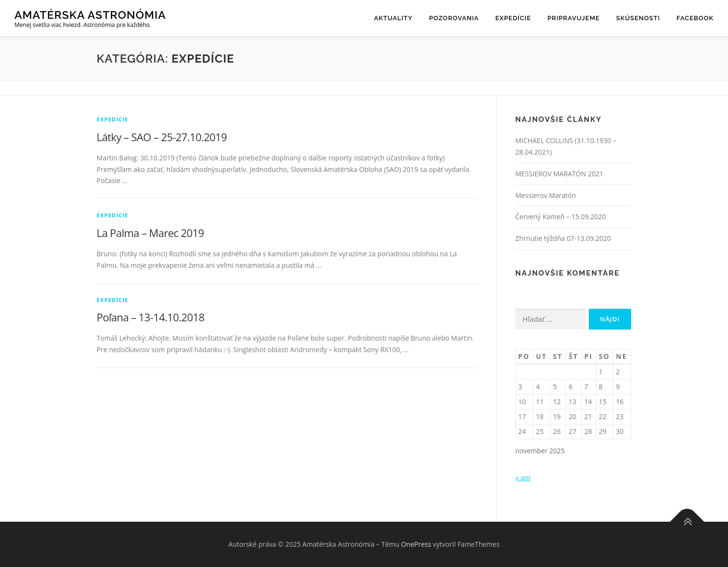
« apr (523, 478)
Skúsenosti (638, 18)
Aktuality (393, 18)
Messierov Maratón (546, 195)
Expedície (513, 18)
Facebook (695, 18)
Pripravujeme (574, 18)
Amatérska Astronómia (90, 15)
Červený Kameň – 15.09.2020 (561, 217)
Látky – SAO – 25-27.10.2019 (162, 137)
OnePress (416, 544)
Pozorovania (454, 18)
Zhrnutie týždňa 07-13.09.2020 (563, 238)
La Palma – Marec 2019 (151, 233)
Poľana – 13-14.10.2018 (151, 317)
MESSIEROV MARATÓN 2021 (560, 174)
